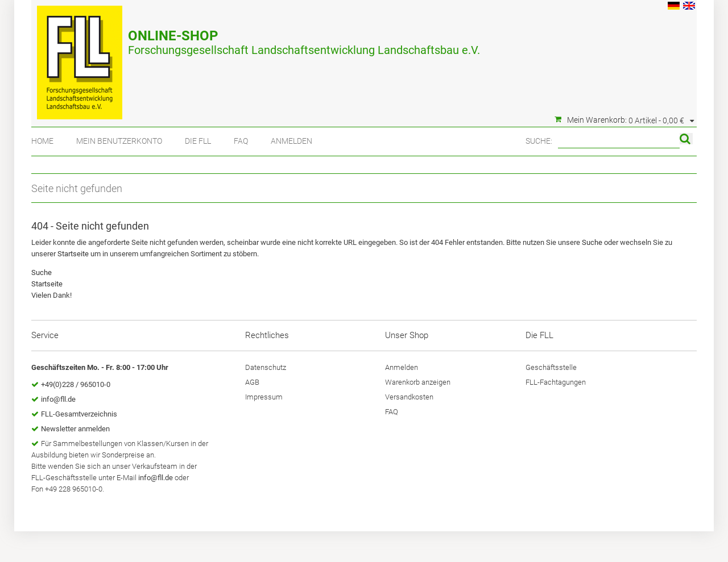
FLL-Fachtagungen (556, 382)
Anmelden (291, 141)
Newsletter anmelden (75, 429)
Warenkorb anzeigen (418, 382)
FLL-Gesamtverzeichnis (79, 414)
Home (42, 141)
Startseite (73, 254)
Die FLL (198, 141)
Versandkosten (409, 397)
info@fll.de (58, 399)
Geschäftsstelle (551, 367)
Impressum (264, 397)
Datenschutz (266, 367)
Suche (592, 242)
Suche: (539, 141)
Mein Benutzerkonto (119, 141)
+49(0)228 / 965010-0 (76, 384)
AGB (252, 382)
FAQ (241, 141)
